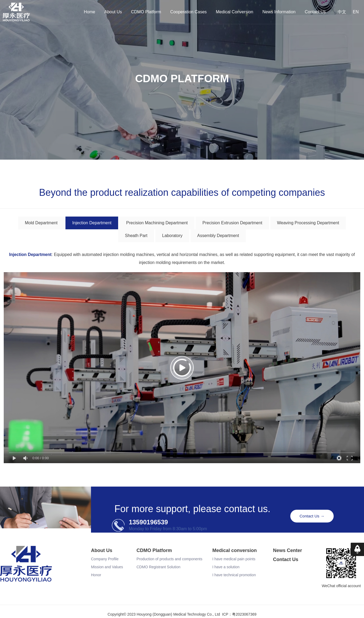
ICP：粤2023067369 (239, 615)
